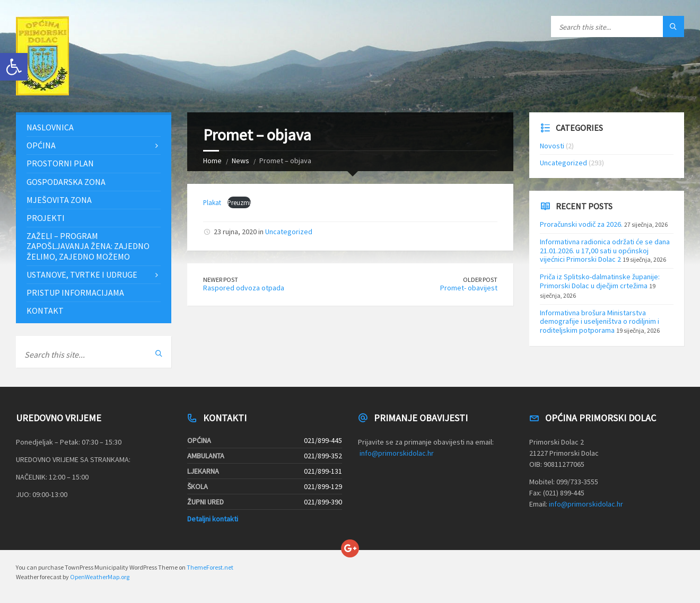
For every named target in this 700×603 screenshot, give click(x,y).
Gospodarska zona (66, 182)
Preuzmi (239, 202)
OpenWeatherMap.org (100, 577)
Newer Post (221, 280)
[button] (14, 67)
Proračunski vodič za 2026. (581, 224)
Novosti (552, 146)
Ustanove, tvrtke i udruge (82, 274)
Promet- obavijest (469, 288)
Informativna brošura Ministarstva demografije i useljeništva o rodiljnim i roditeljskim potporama (600, 322)
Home (212, 161)
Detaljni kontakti (213, 519)
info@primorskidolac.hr (397, 453)
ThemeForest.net (210, 567)
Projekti (46, 218)
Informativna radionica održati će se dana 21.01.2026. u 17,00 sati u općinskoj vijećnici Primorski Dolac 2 (605, 251)
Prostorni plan (60, 163)
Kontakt (45, 311)
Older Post (480, 280)
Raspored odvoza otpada (244, 288)
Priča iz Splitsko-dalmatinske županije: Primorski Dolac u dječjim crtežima (600, 281)
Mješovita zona (59, 200)
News (240, 161)
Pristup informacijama (75, 292)
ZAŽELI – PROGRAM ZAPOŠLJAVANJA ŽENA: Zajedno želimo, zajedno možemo (88, 246)
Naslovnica (50, 127)
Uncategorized (289, 232)
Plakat (213, 202)
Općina (41, 145)
